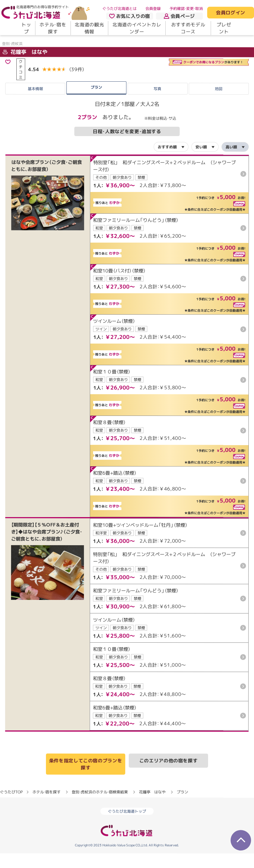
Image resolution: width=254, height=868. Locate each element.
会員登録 (153, 8)
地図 (219, 104)
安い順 (201, 162)
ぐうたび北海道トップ (127, 826)
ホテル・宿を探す (53, 28)
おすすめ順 (167, 162)
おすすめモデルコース (188, 28)
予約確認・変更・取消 (186, 8)
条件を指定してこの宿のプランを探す (86, 779)
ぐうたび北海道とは (120, 8)
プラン (96, 102)
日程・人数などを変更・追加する (127, 146)
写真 (157, 104)
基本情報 (35, 104)
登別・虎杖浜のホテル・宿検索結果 (100, 807)
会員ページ (179, 16)
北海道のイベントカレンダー (137, 28)
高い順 (231, 162)
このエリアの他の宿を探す (169, 775)
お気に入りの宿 (130, 16)
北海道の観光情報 (89, 28)
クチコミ (21, 84)
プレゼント (224, 28)
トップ (26, 28)
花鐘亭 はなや (25, 67)
